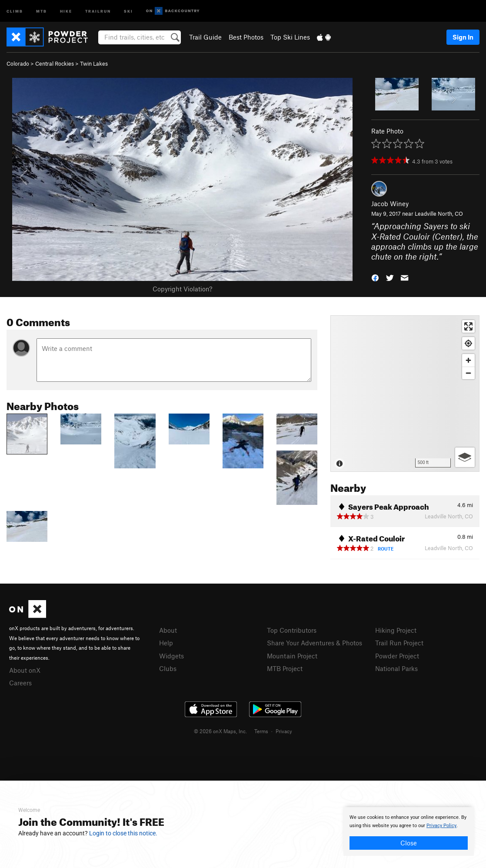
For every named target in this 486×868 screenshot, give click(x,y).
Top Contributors (292, 630)
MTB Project (285, 668)
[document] (409, 831)
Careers (20, 683)
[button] (375, 277)
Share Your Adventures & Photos (315, 643)
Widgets (171, 656)
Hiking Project (396, 630)
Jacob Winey (390, 204)
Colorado (18, 63)
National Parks (396, 668)
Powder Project (397, 656)
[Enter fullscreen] (468, 326)
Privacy (284, 731)
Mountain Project (292, 656)
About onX (25, 670)
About (168, 630)
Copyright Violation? (182, 289)
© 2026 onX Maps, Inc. (220, 731)
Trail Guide (205, 37)
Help (166, 643)
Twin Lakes (94, 63)
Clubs (168, 668)
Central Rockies (55, 63)
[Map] (405, 394)
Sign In (463, 37)
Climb (15, 11)
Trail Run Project (399, 643)
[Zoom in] (468, 360)
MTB (42, 11)
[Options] (465, 457)
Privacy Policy (441, 826)
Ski (128, 11)
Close (409, 843)
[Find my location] (468, 343)
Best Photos (246, 37)
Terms (261, 731)
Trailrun (98, 11)
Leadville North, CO (439, 214)
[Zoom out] (468, 373)
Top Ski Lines (290, 37)
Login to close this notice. (123, 833)
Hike (66, 11)
